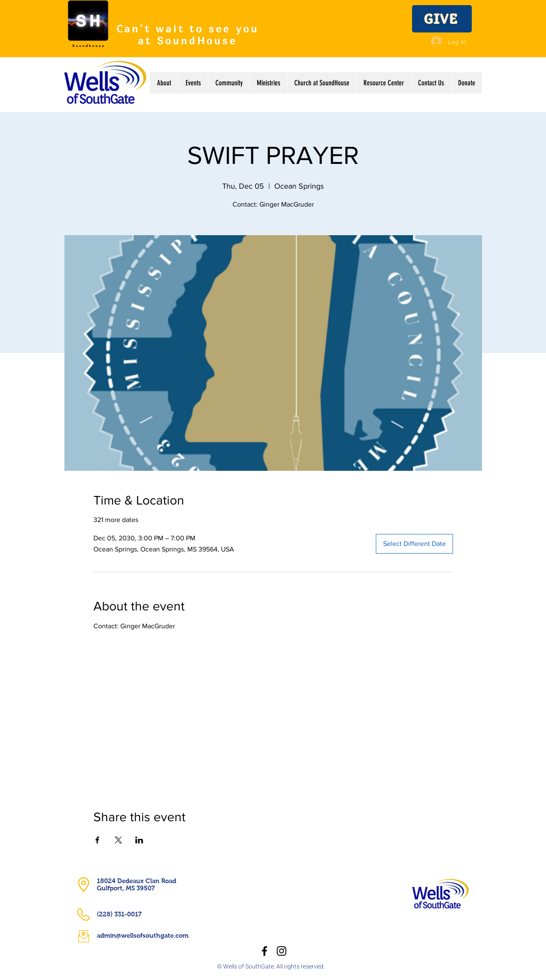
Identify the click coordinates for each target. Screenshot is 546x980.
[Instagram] (282, 951)
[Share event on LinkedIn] (139, 840)
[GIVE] (442, 19)
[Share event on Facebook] (97, 840)
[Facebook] (264, 951)
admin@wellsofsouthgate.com (143, 935)
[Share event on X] (118, 840)
